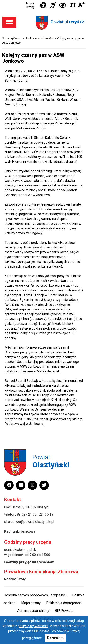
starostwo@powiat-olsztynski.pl (29, 522)
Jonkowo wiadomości (39, 39)
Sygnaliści (59, 595)
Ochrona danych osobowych (26, 595)
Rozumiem (55, 638)
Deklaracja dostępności (64, 603)
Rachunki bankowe (20, 531)
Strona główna (11, 39)
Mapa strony (30, 5)
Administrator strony (33, 611)
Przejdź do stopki (44, 0)
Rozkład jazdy (15, 579)
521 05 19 (46, 514)
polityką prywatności (33, 626)
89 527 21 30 (27, 514)
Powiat (68, 22)
